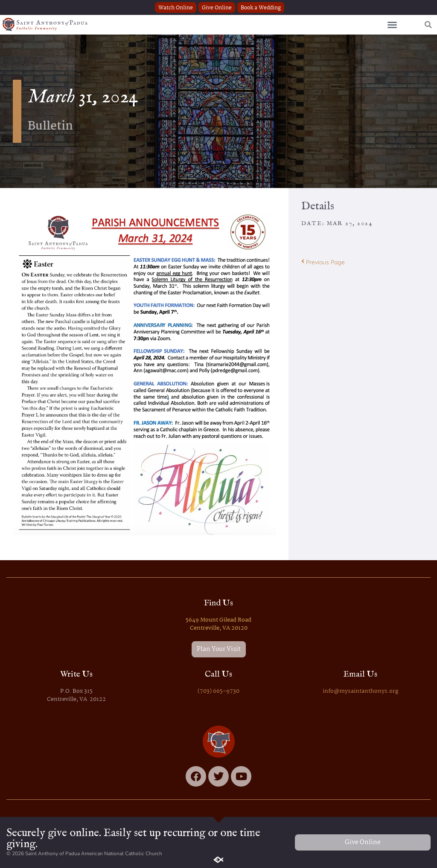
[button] (392, 25)
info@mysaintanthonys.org (361, 691)
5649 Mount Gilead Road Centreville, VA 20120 (218, 624)
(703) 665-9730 (218, 691)
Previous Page (323, 262)
